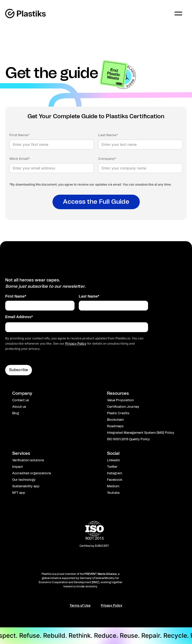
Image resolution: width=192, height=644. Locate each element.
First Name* (19, 135)
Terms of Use (80, 606)
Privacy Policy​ (112, 606)
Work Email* (20, 159)
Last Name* (108, 135)
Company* (107, 159)
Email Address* (19, 317)
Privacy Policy (76, 343)
